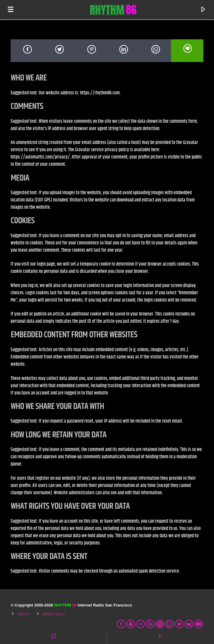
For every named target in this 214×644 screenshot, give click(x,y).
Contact (24, 614)
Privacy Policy (54, 614)
